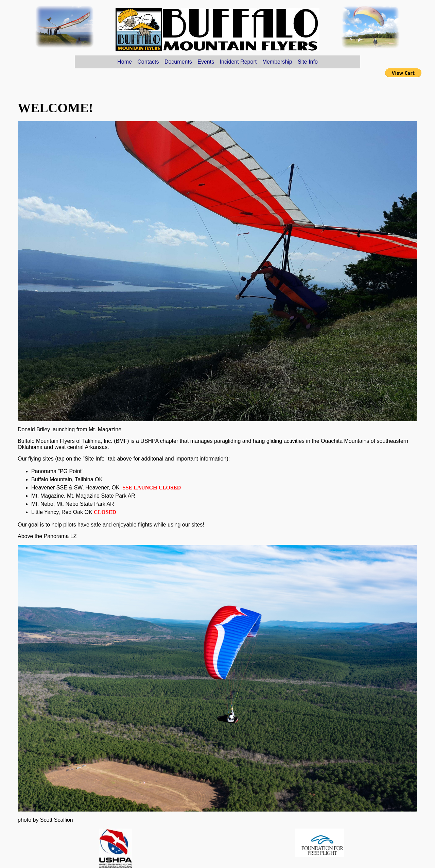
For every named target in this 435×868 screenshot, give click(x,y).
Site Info (308, 62)
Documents (178, 62)
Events (206, 62)
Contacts (148, 62)
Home (125, 62)
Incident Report (238, 62)
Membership (277, 62)
